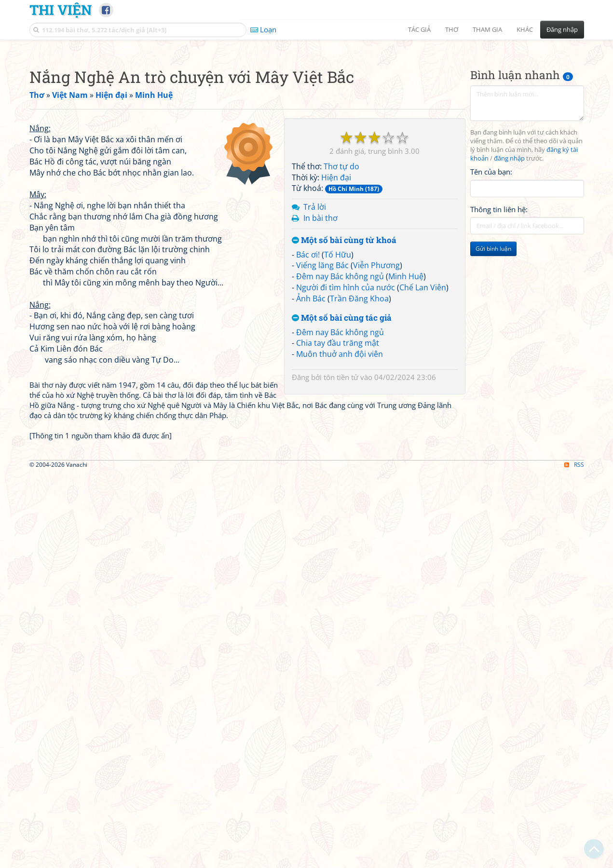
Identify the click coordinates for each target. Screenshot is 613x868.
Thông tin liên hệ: (499, 344)
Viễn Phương (376, 400)
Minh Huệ (406, 411)
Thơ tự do (341, 301)
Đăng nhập (562, 29)
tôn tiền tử (341, 512)
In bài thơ (320, 353)
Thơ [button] (452, 29)
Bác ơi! (308, 390)
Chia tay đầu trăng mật (338, 478)
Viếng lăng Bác (322, 400)
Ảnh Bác (311, 434)
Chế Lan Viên (423, 422)
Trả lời (315, 342)
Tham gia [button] (487, 29)
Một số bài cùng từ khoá (344, 375)
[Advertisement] (307, 113)
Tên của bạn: (491, 307)
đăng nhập (509, 293)
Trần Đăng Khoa (359, 434)
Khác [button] (525, 29)
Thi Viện (61, 10)
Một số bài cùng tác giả (342, 453)
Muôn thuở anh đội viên (340, 489)
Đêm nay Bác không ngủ (340, 411)
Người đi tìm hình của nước (346, 422)
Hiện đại (336, 312)
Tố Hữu (338, 390)
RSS (574, 860)
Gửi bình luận (493, 384)
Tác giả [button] (419, 29)
